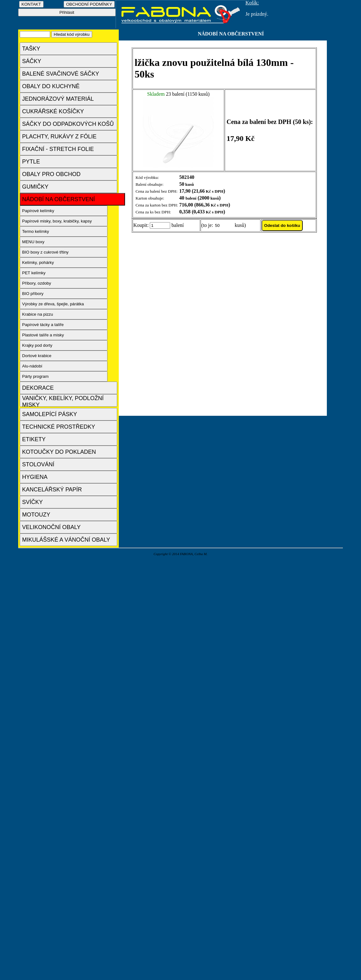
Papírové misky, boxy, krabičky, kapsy (57, 221)
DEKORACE (38, 388)
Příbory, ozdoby (37, 283)
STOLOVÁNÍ (38, 464)
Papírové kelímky (38, 211)
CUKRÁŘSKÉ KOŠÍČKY (53, 111)
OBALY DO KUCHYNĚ (51, 86)
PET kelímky (34, 273)
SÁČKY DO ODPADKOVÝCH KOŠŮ (68, 124)
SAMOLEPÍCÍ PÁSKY (50, 414)
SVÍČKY (33, 502)
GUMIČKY (35, 187)
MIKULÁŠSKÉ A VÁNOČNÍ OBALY (66, 540)
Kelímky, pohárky (38, 262)
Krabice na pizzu (38, 314)
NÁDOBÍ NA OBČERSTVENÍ (59, 199)
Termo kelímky (36, 231)
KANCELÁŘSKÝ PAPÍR (52, 490)
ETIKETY (34, 439)
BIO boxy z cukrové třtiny (45, 252)
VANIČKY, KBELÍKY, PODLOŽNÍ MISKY (63, 401)
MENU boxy (33, 242)
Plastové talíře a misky (43, 335)
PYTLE (31, 162)
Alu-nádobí (32, 366)
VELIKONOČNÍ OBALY (52, 527)
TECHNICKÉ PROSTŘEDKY (59, 427)
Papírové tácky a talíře (43, 325)
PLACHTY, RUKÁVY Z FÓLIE (59, 137)
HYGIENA (35, 477)
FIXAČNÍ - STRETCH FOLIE (58, 149)
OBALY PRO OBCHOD (51, 174)
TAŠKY (31, 49)
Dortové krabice (37, 356)
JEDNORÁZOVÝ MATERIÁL (58, 99)
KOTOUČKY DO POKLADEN (59, 452)
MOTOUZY (36, 515)
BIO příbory (33, 294)
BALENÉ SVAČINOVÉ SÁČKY (61, 74)
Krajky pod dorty (37, 345)
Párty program (35, 376)
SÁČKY (32, 61)
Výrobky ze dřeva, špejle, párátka (53, 304)
